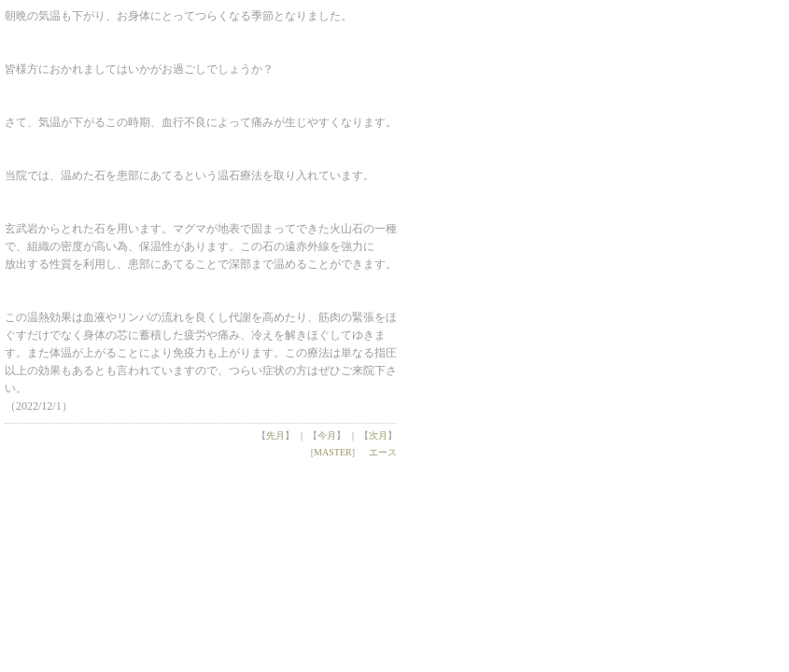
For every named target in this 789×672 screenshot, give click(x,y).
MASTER (333, 452)
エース (383, 452)
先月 (275, 435)
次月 (378, 435)
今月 (327, 435)
